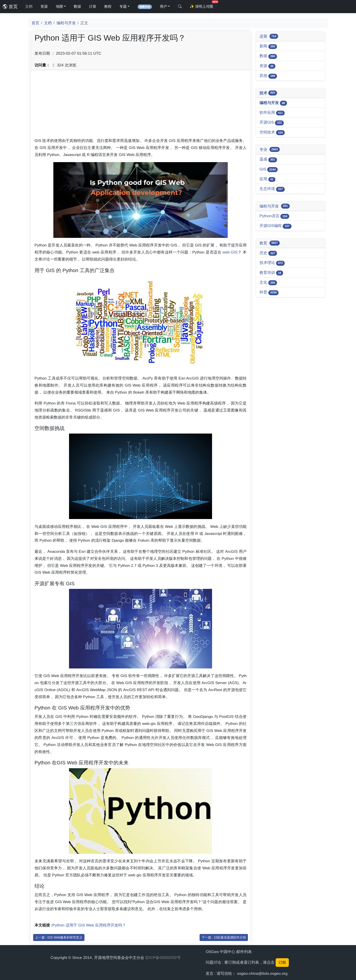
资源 (44, 6)
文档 (29, 6)
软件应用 (272, 113)
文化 (268, 283)
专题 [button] (123, 6)
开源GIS (272, 123)
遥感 (268, 160)
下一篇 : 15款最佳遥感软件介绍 (224, 937)
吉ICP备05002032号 (163, 958)
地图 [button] (59, 6)
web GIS (230, 252)
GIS (269, 169)
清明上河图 (202, 5)
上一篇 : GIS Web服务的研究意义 (59, 937)
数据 (77, 6)
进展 (269, 36)
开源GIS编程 (276, 226)
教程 (108, 6)
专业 (270, 149)
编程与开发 (66, 23)
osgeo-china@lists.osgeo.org (262, 973)
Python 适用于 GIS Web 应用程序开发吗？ (89, 925)
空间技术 (272, 133)
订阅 (282, 962)
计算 (93, 6)
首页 (10, 7)
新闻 (268, 46)
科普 (269, 292)
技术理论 (272, 263)
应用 (267, 179)
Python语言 (274, 216)
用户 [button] (163, 6)
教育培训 (271, 273)
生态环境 (272, 189)
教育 (270, 243)
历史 (268, 253)
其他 (268, 76)
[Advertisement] (141, 105)
